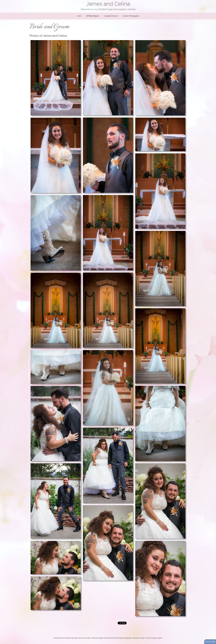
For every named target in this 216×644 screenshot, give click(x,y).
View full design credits (154, 638)
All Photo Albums (93, 16)
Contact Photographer (131, 16)
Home (79, 16)
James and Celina (108, 4)
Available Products (111, 16)
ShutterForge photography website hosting (129, 638)
